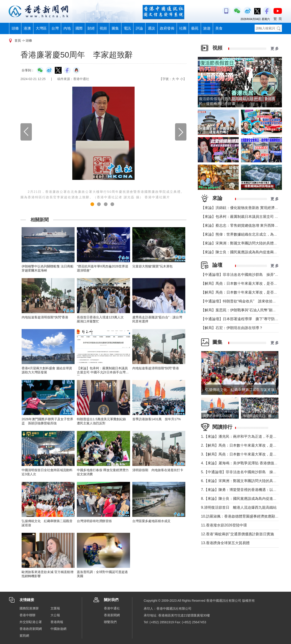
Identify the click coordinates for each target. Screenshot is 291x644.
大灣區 (41, 28)
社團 (183, 28)
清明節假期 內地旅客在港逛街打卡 (158, 470)
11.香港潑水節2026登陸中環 (224, 525)
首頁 (18, 40)
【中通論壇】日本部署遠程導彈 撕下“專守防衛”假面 (244, 319)
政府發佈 (167, 28)
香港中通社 (112, 608)
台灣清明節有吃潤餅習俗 (94, 521)
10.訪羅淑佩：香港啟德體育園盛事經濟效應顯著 (240, 516)
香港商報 (57, 622)
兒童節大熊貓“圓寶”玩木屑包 (152, 266)
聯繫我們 (110, 622)
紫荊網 (24, 636)
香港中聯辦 (28, 615)
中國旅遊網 (58, 629)
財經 (91, 28)
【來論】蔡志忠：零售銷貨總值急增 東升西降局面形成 (245, 225)
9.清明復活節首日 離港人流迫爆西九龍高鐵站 (239, 507)
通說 (151, 28)
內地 (67, 28)
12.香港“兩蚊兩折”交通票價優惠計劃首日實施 (237, 534)
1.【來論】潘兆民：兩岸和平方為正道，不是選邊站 (242, 436)
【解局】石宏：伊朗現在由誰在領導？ (232, 328)
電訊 (127, 28)
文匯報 (55, 608)
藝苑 (195, 28)
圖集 (115, 28)
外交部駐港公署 (31, 622)
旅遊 (207, 28)
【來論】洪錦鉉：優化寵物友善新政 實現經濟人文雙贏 (245, 208)
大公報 (55, 615)
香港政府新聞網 (31, 629)
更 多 (275, 49)
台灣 (55, 28)
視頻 (103, 28)
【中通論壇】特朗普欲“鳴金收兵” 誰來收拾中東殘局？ (246, 301)
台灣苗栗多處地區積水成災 (151, 521)
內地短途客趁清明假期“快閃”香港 (45, 317)
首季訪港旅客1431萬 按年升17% (157, 419)
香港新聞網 (112, 615)
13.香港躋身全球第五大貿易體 (225, 543)
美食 (219, 28)
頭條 (15, 28)
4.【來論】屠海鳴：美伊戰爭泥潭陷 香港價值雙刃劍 (243, 463)
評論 (139, 28)
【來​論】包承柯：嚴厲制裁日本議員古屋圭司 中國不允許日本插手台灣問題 (103, 372)
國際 (79, 28)
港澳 (27, 28)
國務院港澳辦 (29, 608)
